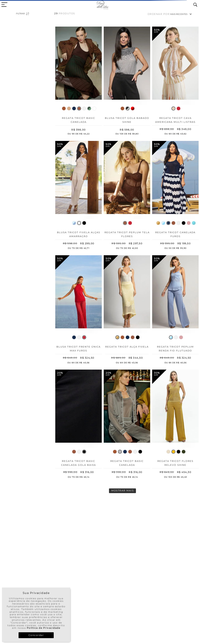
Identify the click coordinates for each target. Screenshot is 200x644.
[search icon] (195, 5)
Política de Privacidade (44, 628)
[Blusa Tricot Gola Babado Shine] (127, 82)
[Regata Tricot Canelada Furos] (175, 196)
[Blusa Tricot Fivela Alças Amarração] (79, 196)
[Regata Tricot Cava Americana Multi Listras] (175, 82)
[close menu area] (4, 5)
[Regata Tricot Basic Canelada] (79, 82)
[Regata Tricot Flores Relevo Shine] (175, 425)
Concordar (36, 635)
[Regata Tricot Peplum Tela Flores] (127, 196)
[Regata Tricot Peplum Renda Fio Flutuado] (175, 310)
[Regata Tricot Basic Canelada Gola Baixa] (79, 425)
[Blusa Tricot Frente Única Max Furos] (79, 310)
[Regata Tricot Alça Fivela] (127, 310)
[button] (64, 108)
